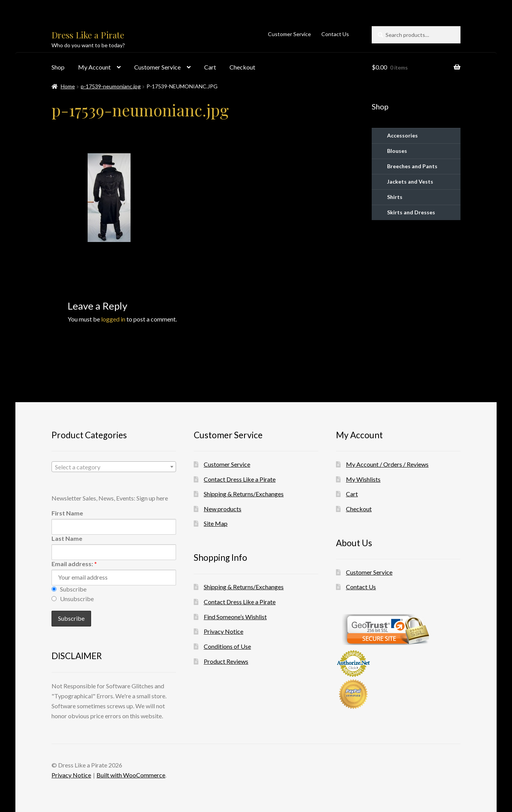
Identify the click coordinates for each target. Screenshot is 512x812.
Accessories (402, 135)
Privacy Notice (224, 631)
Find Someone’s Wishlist (235, 617)
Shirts (395, 197)
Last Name (67, 538)
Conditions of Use (227, 646)
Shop (58, 67)
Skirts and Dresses (411, 212)
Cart (210, 67)
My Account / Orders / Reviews (387, 464)
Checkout (242, 67)
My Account (94, 67)
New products (223, 509)
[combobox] (114, 467)
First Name (67, 513)
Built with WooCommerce (131, 775)
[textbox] (114, 467)
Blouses (397, 151)
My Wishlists (363, 479)
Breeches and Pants (412, 166)
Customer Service (289, 34)
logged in (113, 319)
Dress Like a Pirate (88, 35)
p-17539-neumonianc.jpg (111, 86)
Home (68, 86)
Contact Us (335, 34)
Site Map (216, 523)
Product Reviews (226, 661)
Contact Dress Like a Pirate (240, 479)
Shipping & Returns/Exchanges (244, 494)
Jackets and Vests (410, 181)
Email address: (74, 564)
